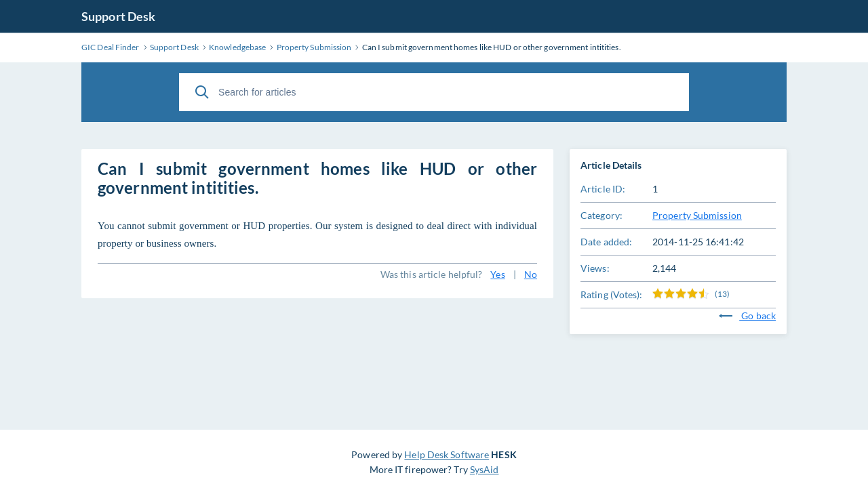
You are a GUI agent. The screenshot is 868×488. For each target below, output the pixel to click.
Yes (497, 274)
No (531, 274)
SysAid (485, 469)
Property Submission (697, 215)
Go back (747, 316)
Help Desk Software (447, 454)
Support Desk (118, 16)
